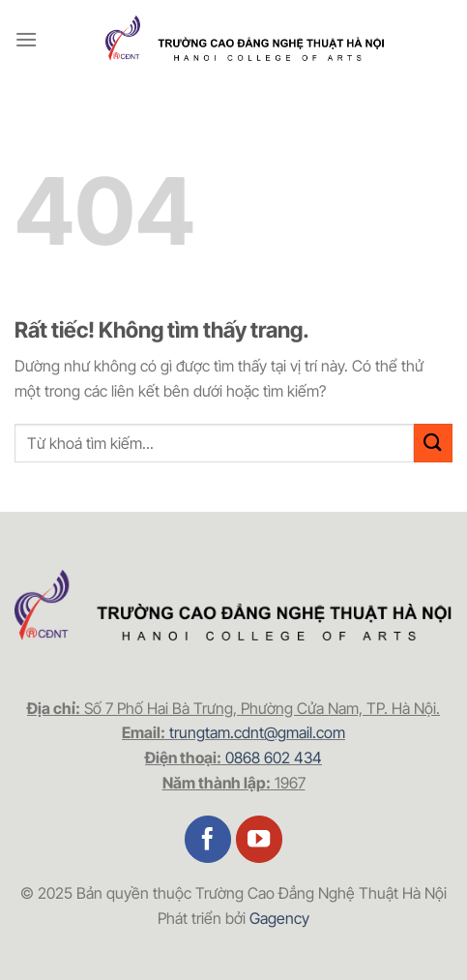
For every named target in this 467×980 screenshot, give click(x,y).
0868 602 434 (274, 757)
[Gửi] (433, 443)
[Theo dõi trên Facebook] (208, 839)
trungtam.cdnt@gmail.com (257, 732)
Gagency (279, 918)
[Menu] (26, 39)
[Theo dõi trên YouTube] (260, 839)
